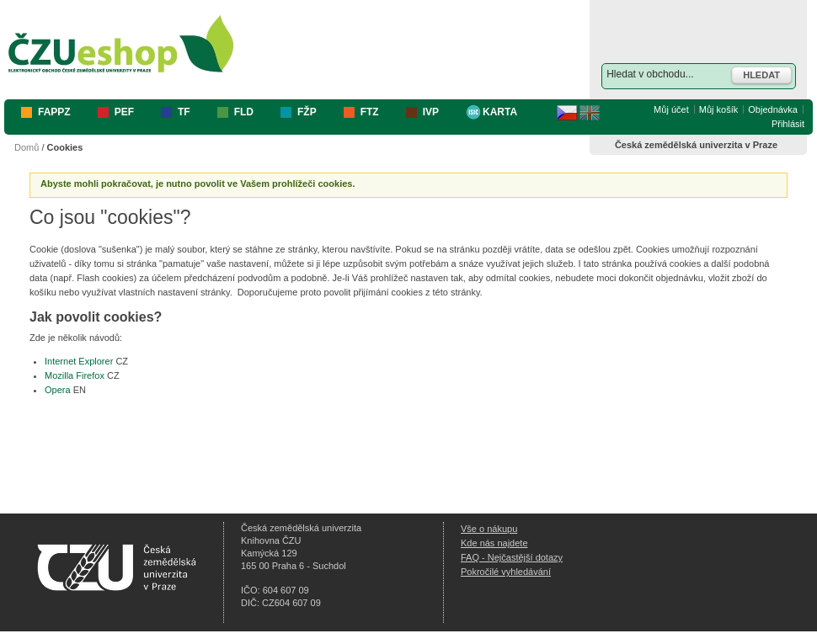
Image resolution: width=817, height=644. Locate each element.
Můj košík (718, 109)
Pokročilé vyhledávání (506, 572)
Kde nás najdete (494, 543)
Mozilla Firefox (75, 375)
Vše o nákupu (489, 529)
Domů (27, 147)
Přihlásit (788, 124)
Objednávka (773, 109)
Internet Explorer (79, 361)
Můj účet (671, 109)
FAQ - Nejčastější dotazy (512, 557)
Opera (58, 390)
